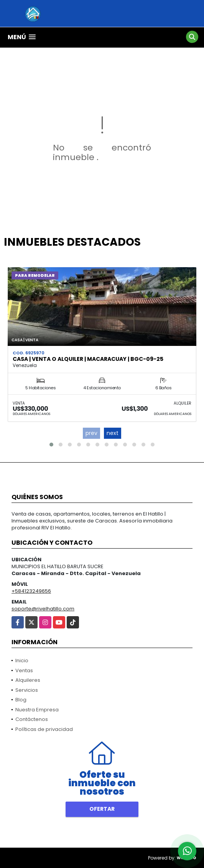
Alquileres (28, 680)
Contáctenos (32, 719)
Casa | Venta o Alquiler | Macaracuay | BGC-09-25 (88, 359)
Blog (21, 700)
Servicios (27, 690)
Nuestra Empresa (37, 710)
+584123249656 (31, 591)
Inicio (22, 661)
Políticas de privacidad (44, 729)
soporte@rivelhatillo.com (43, 609)
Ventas (24, 670)
